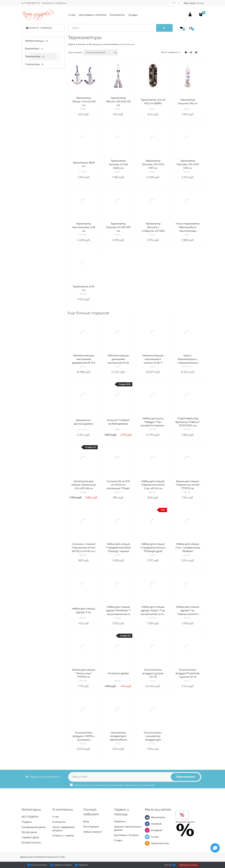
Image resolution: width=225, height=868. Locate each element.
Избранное (83, 865)
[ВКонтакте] (147, 817)
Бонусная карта (185, 822)
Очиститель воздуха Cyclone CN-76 (153, 673)
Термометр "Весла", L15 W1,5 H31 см (118, 101)
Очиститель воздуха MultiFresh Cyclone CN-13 (188, 673)
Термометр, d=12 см (84, 288)
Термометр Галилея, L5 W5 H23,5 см (118, 164)
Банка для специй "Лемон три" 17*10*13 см (84, 673)
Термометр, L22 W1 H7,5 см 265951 (153, 102)
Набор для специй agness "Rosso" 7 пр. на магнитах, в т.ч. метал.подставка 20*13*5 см (153, 611)
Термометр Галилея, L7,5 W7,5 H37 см (153, 164)
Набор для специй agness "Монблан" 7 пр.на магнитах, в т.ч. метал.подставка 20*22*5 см (118, 611)
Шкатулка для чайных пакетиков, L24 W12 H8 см (84, 485)
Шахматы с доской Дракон (84, 422)
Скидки (133, 15)
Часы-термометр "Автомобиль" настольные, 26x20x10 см (188, 227)
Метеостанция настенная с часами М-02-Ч (153, 359)
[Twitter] (147, 837)
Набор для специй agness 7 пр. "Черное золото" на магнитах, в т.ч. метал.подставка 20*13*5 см (188, 611)
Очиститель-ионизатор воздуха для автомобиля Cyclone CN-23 (153, 736)
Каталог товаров (40, 28)
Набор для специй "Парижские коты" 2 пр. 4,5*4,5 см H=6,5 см (153, 485)
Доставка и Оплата (93, 15)
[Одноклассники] (147, 843)
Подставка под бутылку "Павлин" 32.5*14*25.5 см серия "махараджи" (188, 422)
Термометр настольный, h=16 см (84, 227)
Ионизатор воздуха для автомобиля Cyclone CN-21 (118, 736)
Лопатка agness (118, 673)
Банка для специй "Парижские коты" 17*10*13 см (188, 485)
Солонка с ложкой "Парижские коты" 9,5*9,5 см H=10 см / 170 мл (84, 548)
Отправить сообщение (54, 3)
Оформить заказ (188, 865)
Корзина (168, 865)
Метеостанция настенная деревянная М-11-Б (84, 359)
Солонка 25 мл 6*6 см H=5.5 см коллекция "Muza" (118, 485)
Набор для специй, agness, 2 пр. (84, 610)
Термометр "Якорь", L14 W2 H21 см (84, 101)
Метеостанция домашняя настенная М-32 (118, 359)
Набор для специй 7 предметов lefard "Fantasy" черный (118, 548)
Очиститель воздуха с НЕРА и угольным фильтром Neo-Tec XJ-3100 (84, 736)
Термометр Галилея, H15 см (188, 102)
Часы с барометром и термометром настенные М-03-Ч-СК (188, 359)
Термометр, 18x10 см (84, 164)
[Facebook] (147, 824)
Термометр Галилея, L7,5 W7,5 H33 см (188, 164)
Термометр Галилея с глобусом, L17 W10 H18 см (153, 227)
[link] (186, 52)
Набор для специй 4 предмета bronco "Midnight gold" (153, 548)
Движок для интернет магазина (39, 857)
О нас (72, 15)
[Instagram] (147, 830)
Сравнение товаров (63, 865)
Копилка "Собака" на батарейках (118, 422)
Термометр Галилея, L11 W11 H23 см (118, 227)
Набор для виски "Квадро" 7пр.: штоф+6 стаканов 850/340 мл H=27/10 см (153, 422)
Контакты (117, 15)
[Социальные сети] (215, 848)
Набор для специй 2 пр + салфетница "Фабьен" (188, 548)
